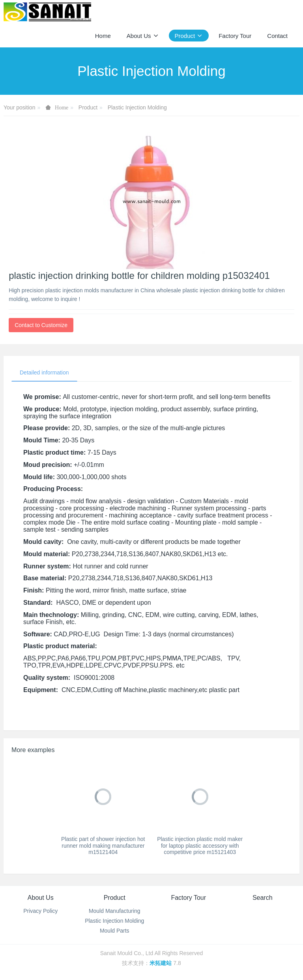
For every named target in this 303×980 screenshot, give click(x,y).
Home (103, 36)
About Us (41, 898)
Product (88, 107)
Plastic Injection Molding (137, 107)
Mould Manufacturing (115, 911)
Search (263, 898)
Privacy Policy (40, 911)
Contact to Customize (41, 325)
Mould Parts (115, 931)
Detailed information (44, 372)
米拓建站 (161, 963)
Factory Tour (188, 898)
